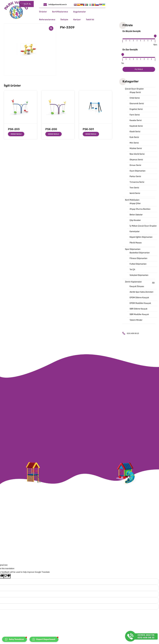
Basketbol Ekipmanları (140, 253)
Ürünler (52, 12)
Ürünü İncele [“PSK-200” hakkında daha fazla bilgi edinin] (54, 134)
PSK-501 (88, 129)
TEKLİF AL (76, 4)
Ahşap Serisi (135, 92)
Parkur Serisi (135, 176)
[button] (15, 639)
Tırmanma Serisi (137, 182)
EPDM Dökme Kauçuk (139, 298)
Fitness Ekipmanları (138, 258)
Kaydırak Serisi (136, 126)
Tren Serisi (134, 188)
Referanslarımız (108, 12)
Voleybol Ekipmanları (139, 275)
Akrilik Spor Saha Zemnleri (141, 292)
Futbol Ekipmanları (138, 264)
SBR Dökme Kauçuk (138, 309)
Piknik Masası (136, 243)
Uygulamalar (89, 12)
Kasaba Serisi (136, 120)
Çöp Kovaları (135, 220)
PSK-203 (14, 129)
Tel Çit (132, 270)
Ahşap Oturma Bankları (140, 209)
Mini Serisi (134, 143)
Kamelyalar (135, 231)
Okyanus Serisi (136, 160)
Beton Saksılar (136, 215)
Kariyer (138, 12)
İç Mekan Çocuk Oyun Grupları (143, 226)
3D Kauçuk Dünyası (142, 285)
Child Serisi (135, 98)
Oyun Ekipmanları (138, 171)
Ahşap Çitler (135, 203)
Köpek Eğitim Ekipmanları (141, 237)
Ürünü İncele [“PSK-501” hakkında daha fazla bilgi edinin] (91, 134)
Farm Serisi (135, 115)
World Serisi (135, 193)
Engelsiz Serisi (136, 109)
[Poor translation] (7, 576)
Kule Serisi (134, 137)
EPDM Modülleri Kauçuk (140, 303)
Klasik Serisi (135, 132)
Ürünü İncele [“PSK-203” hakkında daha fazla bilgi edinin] (16, 134)
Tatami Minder (136, 320)
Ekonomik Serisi (137, 104)
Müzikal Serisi (136, 148)
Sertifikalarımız (69, 12)
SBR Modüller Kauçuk (139, 314)
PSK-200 (51, 129)
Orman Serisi (135, 165)
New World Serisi (137, 154)
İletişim (125, 12)
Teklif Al (151, 12)
